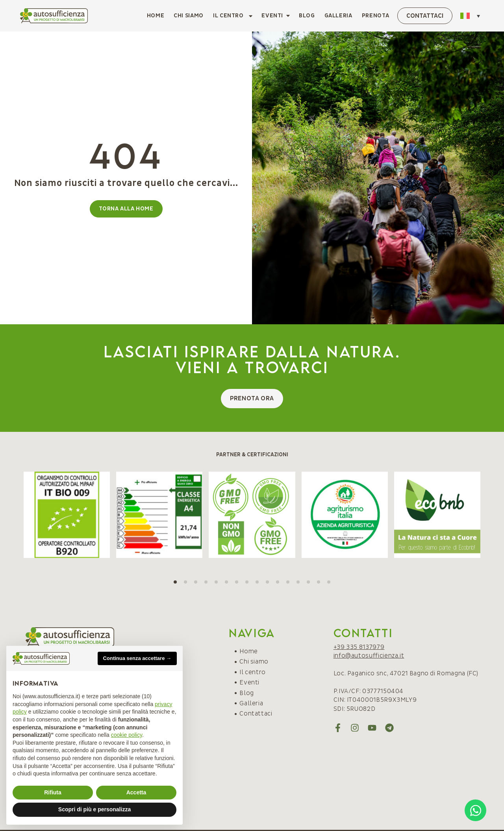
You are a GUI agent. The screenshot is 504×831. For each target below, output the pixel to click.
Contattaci (256, 714)
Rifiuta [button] (53, 792)
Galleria (338, 16)
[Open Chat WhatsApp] (475, 810)
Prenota (375, 16)
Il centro (233, 16)
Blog (307, 16)
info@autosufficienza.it (369, 656)
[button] (175, 582)
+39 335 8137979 (359, 647)
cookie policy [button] (127, 735)
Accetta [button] (136, 792)
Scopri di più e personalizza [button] (94, 809)
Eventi (249, 682)
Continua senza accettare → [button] (137, 658)
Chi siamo (189, 16)
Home (156, 16)
